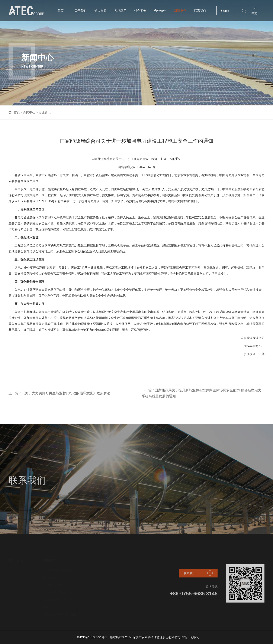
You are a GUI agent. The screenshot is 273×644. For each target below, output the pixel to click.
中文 (254, 13)
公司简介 (15, 568)
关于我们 (80, 11)
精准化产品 (51, 558)
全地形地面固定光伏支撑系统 (62, 597)
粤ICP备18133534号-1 (92, 637)
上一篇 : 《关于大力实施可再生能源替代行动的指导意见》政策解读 (59, 393)
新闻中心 (180, 11)
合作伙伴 (160, 11)
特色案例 (140, 11)
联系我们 (200, 11)
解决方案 (100, 11)
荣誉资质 (15, 590)
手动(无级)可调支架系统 (58, 568)
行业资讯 (45, 112)
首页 (61, 11)
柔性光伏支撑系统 (54, 590)
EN (253, 8)
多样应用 (120, 11)
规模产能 (15, 575)
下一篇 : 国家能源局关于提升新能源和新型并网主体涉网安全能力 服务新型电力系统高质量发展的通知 (202, 393)
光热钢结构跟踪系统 (56, 582)
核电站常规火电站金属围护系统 (63, 612)
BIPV (46, 605)
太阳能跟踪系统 (53, 575)
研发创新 (15, 582)
